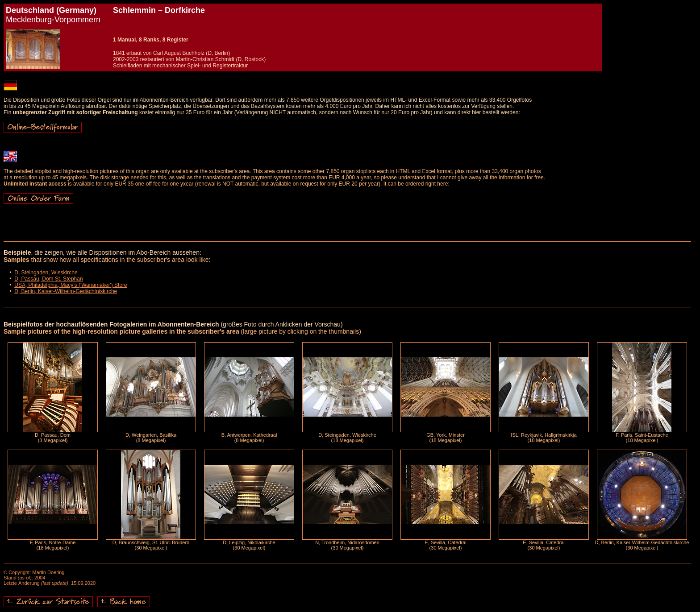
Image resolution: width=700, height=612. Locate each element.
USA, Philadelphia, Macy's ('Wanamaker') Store (71, 285)
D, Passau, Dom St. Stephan (48, 279)
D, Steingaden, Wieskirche (46, 273)
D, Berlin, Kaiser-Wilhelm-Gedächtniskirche (66, 291)
